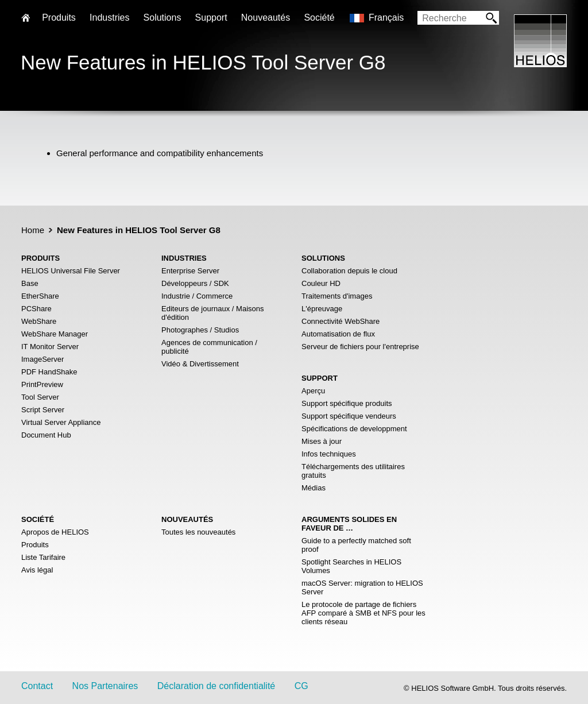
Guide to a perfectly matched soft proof (356, 545)
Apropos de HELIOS (55, 532)
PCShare (36, 309)
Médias (314, 488)
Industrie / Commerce (197, 296)
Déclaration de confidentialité (216, 686)
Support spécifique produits (347, 403)
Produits (35, 545)
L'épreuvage (322, 309)
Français (386, 18)
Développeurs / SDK (195, 283)
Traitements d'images (337, 296)
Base (30, 283)
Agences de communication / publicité (209, 347)
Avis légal (37, 570)
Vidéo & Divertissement (200, 364)
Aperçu (313, 391)
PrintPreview (42, 384)
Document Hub (46, 435)
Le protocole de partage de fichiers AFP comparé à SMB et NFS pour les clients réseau (363, 613)
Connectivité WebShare (341, 321)
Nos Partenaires (105, 686)
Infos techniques (329, 454)
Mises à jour (322, 441)
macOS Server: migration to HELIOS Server (362, 587)
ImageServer (42, 359)
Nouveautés (266, 18)
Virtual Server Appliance (61, 422)
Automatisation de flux (338, 334)
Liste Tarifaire (43, 557)
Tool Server (40, 397)
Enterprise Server (190, 271)
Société (319, 18)
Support (211, 18)
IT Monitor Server (50, 347)
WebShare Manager (55, 334)
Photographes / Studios (200, 330)
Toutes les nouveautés (198, 532)
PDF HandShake (49, 372)
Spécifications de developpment (354, 429)
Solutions (163, 18)
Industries (109, 18)
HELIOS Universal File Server (71, 271)
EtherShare (40, 296)
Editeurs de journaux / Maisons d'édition (212, 313)
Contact (37, 686)
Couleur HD (321, 283)
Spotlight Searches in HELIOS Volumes (351, 566)
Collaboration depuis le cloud (349, 271)
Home (33, 230)
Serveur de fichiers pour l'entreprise (360, 347)
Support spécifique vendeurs (349, 416)
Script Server (43, 410)
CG (301, 686)
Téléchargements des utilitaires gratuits (353, 471)
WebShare (39, 321)
